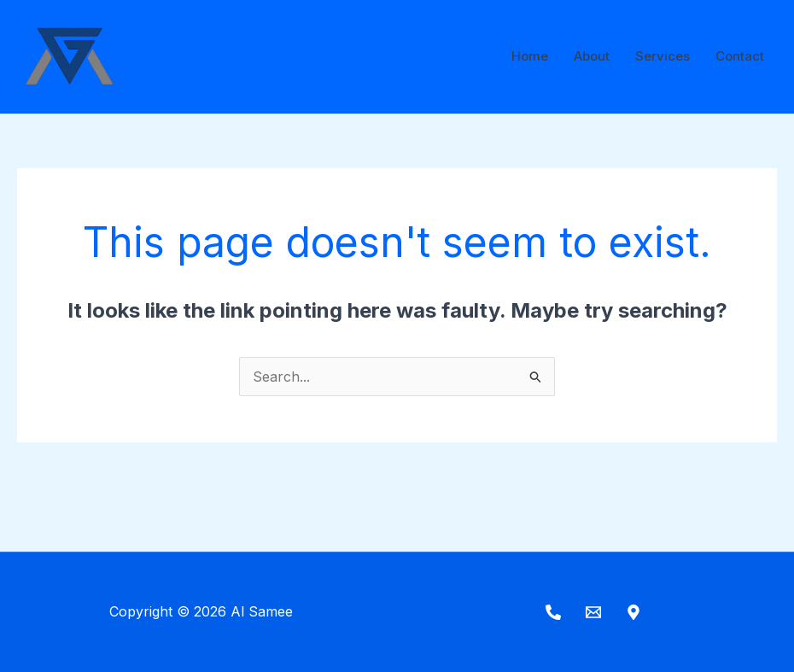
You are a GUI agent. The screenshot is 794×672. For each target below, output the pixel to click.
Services (663, 56)
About (592, 56)
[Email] (593, 612)
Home (530, 56)
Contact (740, 56)
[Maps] (633, 612)
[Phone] (553, 612)
